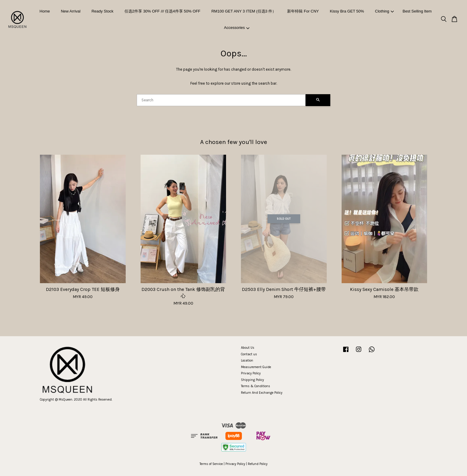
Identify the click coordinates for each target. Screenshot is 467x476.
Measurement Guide (256, 367)
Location (247, 361)
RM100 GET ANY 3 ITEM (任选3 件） (244, 11)
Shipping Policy (252, 380)
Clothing (384, 11)
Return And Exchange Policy (262, 393)
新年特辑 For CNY (303, 11)
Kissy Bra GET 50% (347, 11)
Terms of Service (211, 464)
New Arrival (71, 11)
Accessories (237, 28)
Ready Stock (102, 11)
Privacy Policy (251, 373)
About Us (248, 348)
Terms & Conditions (256, 386)
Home (45, 11)
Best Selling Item (417, 11)
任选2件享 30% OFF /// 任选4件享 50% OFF (162, 11)
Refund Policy (258, 464)
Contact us (249, 354)
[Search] (221, 100)
